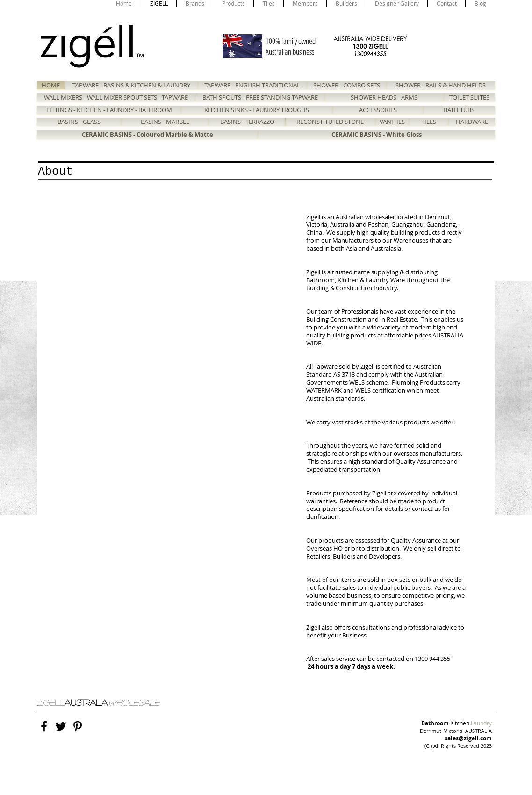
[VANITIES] (392, 122)
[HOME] (51, 85)
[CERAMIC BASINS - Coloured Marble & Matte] (147, 135)
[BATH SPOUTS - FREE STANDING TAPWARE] (260, 97)
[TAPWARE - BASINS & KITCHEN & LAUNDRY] (131, 85)
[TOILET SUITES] (469, 97)
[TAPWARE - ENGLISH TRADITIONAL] (252, 85)
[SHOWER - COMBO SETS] (346, 85)
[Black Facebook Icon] (44, 726)
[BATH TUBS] (459, 110)
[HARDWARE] (472, 122)
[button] (171, 283)
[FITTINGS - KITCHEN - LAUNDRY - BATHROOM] (109, 110)
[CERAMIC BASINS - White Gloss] (376, 135)
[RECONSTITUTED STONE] (330, 122)
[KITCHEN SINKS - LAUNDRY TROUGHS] (257, 110)
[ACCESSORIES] (378, 110)
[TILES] (428, 122)
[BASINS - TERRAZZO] (247, 122)
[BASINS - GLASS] (79, 122)
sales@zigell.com (468, 738)
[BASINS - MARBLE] (165, 122)
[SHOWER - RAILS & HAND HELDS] (441, 85)
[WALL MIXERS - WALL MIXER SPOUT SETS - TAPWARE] (116, 97)
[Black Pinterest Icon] (78, 726)
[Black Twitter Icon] (61, 726)
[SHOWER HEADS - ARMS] (384, 97)
